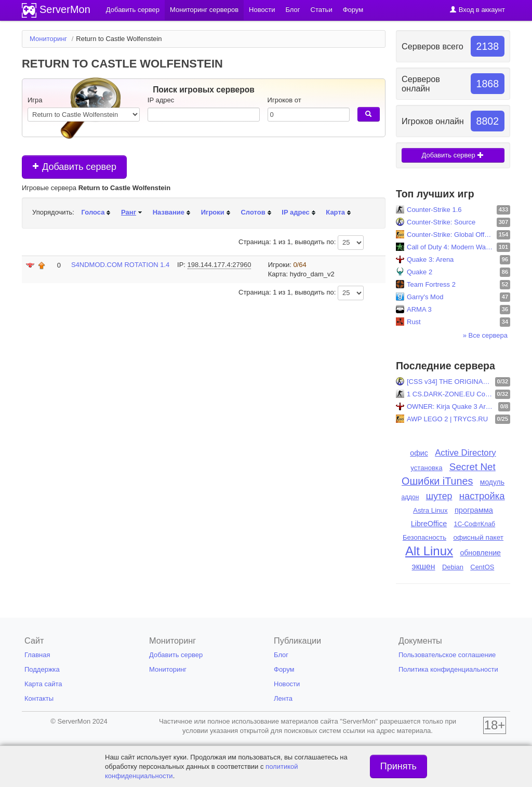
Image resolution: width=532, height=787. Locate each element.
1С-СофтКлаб (475, 524)
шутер (439, 496)
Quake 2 (420, 272)
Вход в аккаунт (477, 10)
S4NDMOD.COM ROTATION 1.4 (120, 265)
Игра (35, 100)
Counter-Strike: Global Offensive (450, 235)
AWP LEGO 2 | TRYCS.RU (447, 419)
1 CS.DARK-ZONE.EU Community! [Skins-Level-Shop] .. (450, 394)
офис (419, 453)
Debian (453, 567)
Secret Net (473, 467)
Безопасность (424, 537)
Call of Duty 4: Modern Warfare (450, 247)
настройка (482, 496)
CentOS (482, 567)
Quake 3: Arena (430, 259)
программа (474, 510)
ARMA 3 (419, 309)
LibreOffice (429, 524)
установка (426, 468)
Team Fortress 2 (431, 284)
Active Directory (465, 453)
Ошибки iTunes (437, 481)
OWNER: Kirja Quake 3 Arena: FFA (451, 406)
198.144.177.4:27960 (220, 265)
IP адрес (161, 100)
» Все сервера (485, 335)
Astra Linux (430, 510)
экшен (424, 566)
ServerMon (65, 9)
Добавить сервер (74, 167)
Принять (398, 766)
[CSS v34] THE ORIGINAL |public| (450, 382)
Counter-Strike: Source (441, 222)
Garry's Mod (425, 297)
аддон (410, 497)
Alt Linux (429, 551)
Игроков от (284, 100)
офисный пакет (478, 537)
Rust (414, 322)
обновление (480, 553)
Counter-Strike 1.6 (434, 210)
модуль (492, 482)
